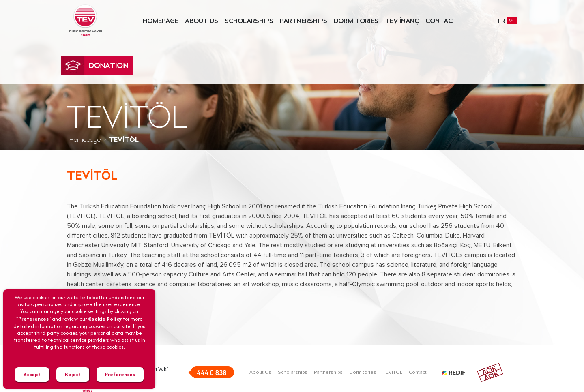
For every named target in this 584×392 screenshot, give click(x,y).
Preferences (120, 374)
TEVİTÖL (393, 373)
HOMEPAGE (161, 21)
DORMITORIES (356, 21)
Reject (73, 374)
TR (507, 20)
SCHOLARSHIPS (249, 21)
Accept (32, 374)
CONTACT (441, 21)
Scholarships (293, 373)
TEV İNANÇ (402, 21)
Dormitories (363, 373)
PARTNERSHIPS (304, 21)
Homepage (85, 140)
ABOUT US (202, 21)
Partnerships (328, 373)
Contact (418, 373)
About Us (260, 373)
